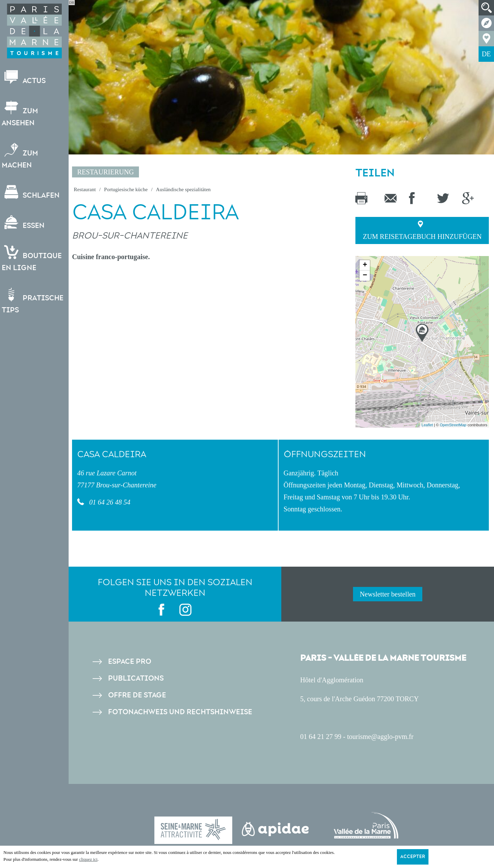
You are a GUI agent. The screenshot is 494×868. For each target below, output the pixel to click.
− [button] (365, 276)
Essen (25, 223)
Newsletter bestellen (388, 594)
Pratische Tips (34, 301)
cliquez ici (88, 859)
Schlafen (32, 192)
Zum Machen (22, 156)
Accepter (413, 857)
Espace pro (130, 662)
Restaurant (85, 189)
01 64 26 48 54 (109, 502)
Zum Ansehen (22, 114)
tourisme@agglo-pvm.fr (380, 737)
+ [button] (365, 265)
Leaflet (427, 425)
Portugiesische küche (126, 189)
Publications (136, 678)
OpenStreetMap (453, 425)
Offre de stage (137, 695)
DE (486, 54)
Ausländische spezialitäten (184, 189)
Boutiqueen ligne (33, 259)
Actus (25, 78)
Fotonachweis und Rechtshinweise (180, 712)
